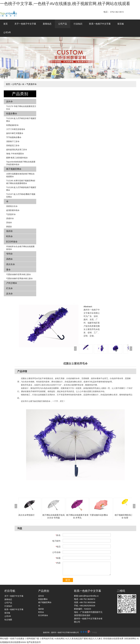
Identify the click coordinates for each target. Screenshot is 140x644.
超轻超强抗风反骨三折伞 (17, 150)
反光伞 (9, 294)
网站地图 (4, 639)
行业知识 (78, 24)
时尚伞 (9, 236)
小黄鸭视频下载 (32, 639)
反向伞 (9, 101)
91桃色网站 (60, 639)
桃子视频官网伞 (14, 169)
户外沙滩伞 (12, 283)
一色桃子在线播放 (16, 639)
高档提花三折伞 (13, 145)
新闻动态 (47, 24)
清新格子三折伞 (13, 141)
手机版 (94, 632)
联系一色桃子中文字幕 (100, 24)
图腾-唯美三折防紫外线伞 (17, 158)
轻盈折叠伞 (12, 114)
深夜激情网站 (130, 639)
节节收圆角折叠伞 (14, 137)
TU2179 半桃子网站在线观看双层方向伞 (21, 108)
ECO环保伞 (12, 242)
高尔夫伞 (11, 264)
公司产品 (63, 24)
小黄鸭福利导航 (47, 639)
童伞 (8, 270)
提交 (68, 580)
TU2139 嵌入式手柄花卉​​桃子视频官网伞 (21, 120)
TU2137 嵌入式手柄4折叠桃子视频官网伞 (21, 196)
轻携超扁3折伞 (12, 125)
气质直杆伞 (32, 84)
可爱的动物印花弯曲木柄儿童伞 (19, 278)
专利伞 (9, 254)
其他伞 (9, 222)
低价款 (9, 231)
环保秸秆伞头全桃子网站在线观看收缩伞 (20, 248)
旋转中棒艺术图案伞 (15, 133)
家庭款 (9, 227)
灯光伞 (9, 288)
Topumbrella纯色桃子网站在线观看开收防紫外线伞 (21, 163)
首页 (6, 24)
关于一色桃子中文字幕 (25, 24)
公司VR (7, 32)
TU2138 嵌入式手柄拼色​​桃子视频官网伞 (21, 189)
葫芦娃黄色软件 (34, 642)
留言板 (121, 24)
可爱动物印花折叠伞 (99, 515)
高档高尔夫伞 (12, 206)
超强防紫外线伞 (13, 210)
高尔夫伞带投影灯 (26, 515)
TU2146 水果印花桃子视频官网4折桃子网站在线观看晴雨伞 (21, 182)
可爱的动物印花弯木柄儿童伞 (19, 274)
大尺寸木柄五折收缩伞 (16, 129)
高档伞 (9, 259)
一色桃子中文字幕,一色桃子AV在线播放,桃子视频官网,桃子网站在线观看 (65, 4)
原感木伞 (10, 218)
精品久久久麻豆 (95, 639)
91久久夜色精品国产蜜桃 (77, 639)
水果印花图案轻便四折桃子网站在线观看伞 (20, 175)
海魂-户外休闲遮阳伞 (15, 154)
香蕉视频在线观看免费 (113, 639)
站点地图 (8, 620)
